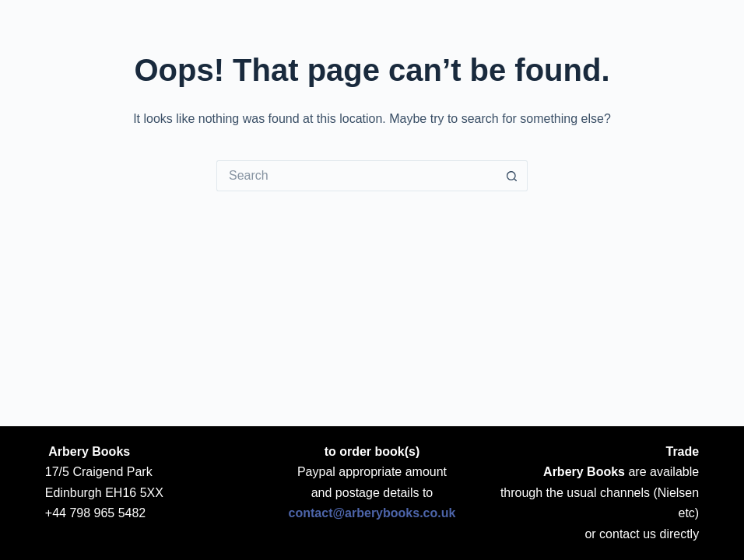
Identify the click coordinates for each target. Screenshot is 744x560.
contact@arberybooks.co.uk (372, 513)
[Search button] (512, 176)
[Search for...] (356, 176)
